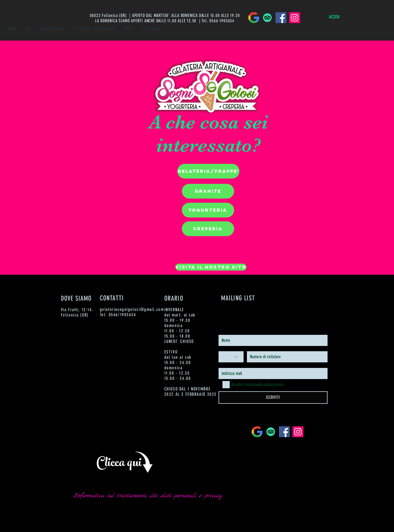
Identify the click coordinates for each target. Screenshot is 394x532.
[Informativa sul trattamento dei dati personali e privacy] (148, 496)
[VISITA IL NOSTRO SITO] (211, 267)
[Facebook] (281, 18)
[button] (208, 171)
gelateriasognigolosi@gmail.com (132, 309)
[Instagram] (295, 18)
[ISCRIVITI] (273, 398)
